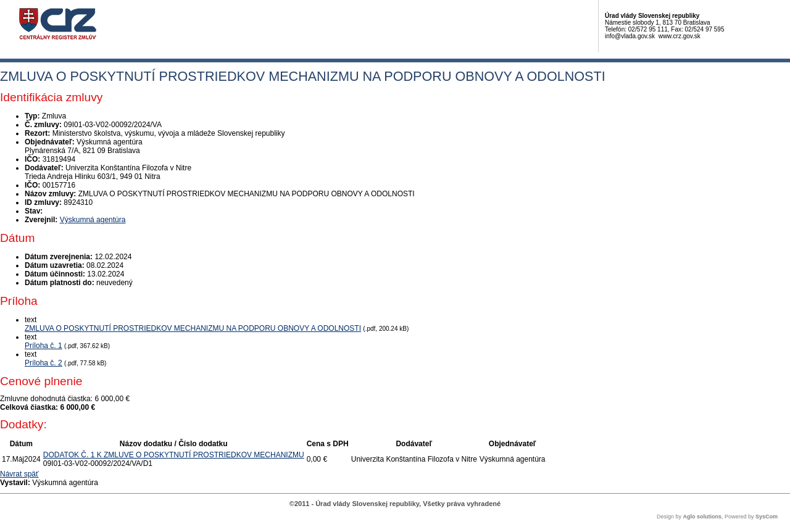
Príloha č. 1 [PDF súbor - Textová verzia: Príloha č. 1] (44, 346)
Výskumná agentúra (93, 220)
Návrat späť (19, 474)
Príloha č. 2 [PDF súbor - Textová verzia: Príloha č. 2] (44, 363)
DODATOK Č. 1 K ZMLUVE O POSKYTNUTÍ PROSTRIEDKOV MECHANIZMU (174, 455)
